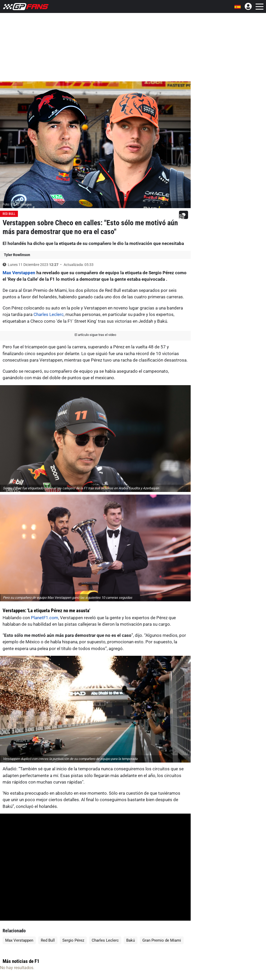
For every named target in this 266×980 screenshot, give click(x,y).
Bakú (131, 940)
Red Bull (9, 214)
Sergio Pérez (73, 940)
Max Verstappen (19, 273)
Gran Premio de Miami (162, 940)
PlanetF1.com (45, 618)
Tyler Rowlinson (17, 255)
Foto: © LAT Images (17, 204)
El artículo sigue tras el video (95, 335)
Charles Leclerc (49, 314)
